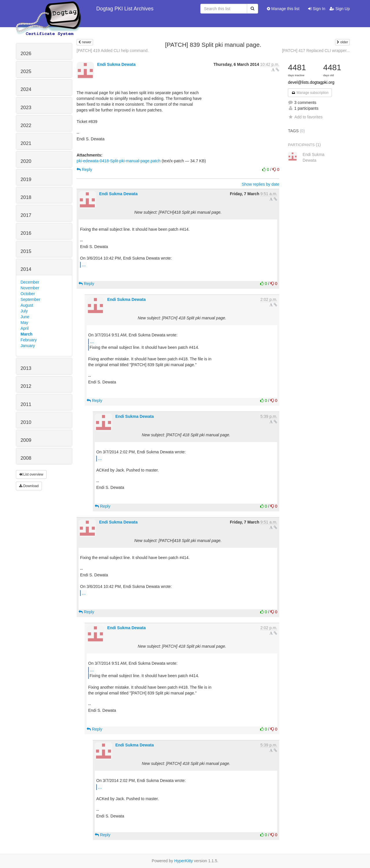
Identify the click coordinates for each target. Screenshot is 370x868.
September (30, 299)
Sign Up (340, 9)
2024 (26, 89)
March (26, 334)
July (24, 311)
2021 (26, 143)
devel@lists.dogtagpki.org (311, 82)
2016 (26, 233)
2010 (26, 422)
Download (29, 486)
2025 (26, 71)
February (29, 340)
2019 (26, 179)
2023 (26, 108)
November (30, 288)
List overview (31, 474)
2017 (26, 215)
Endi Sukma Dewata (116, 64)
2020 (26, 161)
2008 (26, 458)
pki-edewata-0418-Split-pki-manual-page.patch (119, 161)
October (28, 294)
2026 (26, 54)
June (25, 317)
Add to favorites (305, 117)
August (27, 305)
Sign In (317, 9)
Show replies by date (260, 184)
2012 (26, 386)
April (25, 328)
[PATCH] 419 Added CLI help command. (113, 51)
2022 (26, 125)
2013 (26, 368)
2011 (26, 404)
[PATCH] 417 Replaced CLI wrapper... (316, 51)
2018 (26, 197)
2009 (26, 440)
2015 (26, 251)
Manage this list (283, 9)
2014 (26, 269)
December (30, 282)
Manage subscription (310, 93)
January (28, 346)
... (84, 265)
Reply (84, 169)
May (24, 323)
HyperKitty (184, 861)
